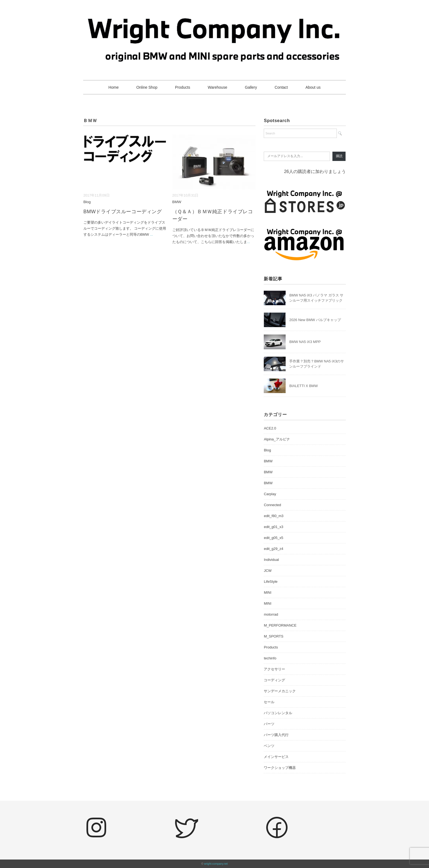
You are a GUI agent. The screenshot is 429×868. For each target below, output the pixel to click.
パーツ (269, 724)
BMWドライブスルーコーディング (123, 212)
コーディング (274, 680)
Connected (272, 505)
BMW (177, 202)
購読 (339, 156)
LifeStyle (271, 582)
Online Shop (147, 87)
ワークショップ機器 (280, 768)
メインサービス (276, 757)
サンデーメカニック (280, 691)
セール (269, 702)
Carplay (270, 494)
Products (183, 87)
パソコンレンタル (278, 713)
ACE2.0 (270, 428)
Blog (87, 202)
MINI (267, 592)
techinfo (270, 658)
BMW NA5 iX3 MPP (305, 342)
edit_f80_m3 (274, 516)
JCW (268, 571)
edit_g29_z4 (273, 549)
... (151, 234)
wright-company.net (216, 864)
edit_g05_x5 (273, 538)
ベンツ (269, 746)
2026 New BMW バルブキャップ (315, 320)
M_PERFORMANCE (280, 625)
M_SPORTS (273, 636)
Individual (271, 560)
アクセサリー (274, 669)
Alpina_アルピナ (277, 439)
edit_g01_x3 (273, 527)
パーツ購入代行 (276, 735)
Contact (281, 87)
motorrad (271, 614)
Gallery (251, 87)
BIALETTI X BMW (303, 386)
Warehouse (217, 87)
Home (113, 87)
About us (313, 87)
